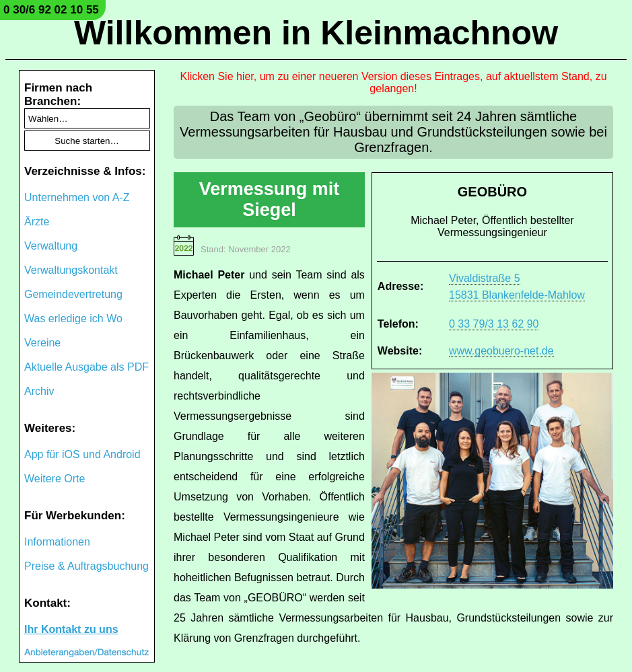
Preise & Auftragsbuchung (86, 566)
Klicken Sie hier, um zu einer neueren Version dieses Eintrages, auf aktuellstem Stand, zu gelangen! (393, 82)
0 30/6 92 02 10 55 (51, 10)
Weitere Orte (55, 479)
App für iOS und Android (82, 454)
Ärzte (37, 222)
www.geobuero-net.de (501, 351)
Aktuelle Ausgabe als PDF (86, 367)
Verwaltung (51, 246)
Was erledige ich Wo (73, 319)
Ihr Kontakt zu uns (71, 629)
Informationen (57, 542)
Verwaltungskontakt (71, 270)
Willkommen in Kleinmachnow (316, 33)
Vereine (42, 343)
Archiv (39, 391)
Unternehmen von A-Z (77, 197)
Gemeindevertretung (73, 294)
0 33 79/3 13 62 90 (494, 324)
